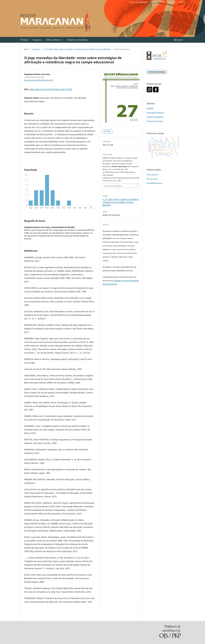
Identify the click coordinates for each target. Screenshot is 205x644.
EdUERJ (154, 2)
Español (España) (155, 117)
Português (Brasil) (155, 113)
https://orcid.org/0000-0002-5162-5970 (39, 80)
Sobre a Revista (53, 40)
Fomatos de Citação (113, 186)
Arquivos (37, 40)
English (150, 108)
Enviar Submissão (157, 72)
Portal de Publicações (139, 2)
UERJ (163, 2)
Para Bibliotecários (154, 183)
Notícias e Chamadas (77, 40)
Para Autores (152, 179)
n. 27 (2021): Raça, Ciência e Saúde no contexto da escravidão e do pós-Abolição (77, 49)
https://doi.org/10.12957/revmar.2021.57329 (50, 89)
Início (26, 49)
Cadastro (172, 2)
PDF (108, 131)
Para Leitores (152, 175)
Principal (24, 40)
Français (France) (155, 121)
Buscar (179, 40)
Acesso (182, 2)
